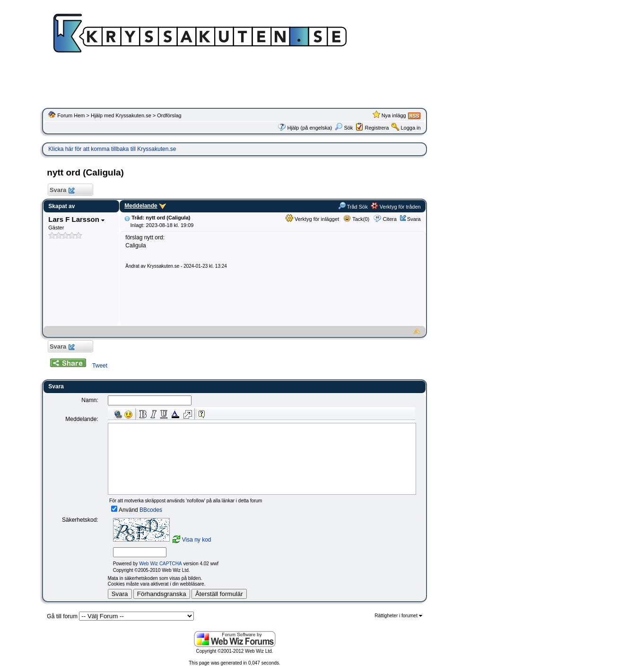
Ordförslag (169, 115)
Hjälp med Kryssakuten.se (121, 115)
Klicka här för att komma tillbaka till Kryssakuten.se (112, 149)
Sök (344, 128)
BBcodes (151, 510)
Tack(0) (356, 219)
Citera (389, 219)
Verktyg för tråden (396, 207)
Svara (62, 190)
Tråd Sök (353, 207)
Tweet (100, 366)
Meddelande (141, 206)
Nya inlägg (394, 115)
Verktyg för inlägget (312, 219)
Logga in (410, 128)
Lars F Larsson (76, 219)
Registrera (377, 128)
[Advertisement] (235, 83)
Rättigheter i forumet (398, 616)
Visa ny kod (197, 540)
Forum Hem (71, 115)
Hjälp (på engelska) (309, 128)
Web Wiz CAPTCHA (160, 564)
